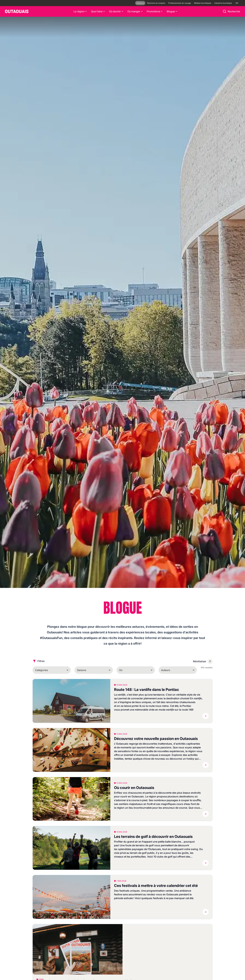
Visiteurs (140, 3)
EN (237, 3)
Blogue (172, 11)
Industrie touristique (223, 3)
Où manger (135, 11)
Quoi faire (98, 11)
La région (80, 11)
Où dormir (116, 11)
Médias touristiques (203, 3)
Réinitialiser (200, 661)
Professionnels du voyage (180, 3)
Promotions (155, 11)
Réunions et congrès (156, 3)
